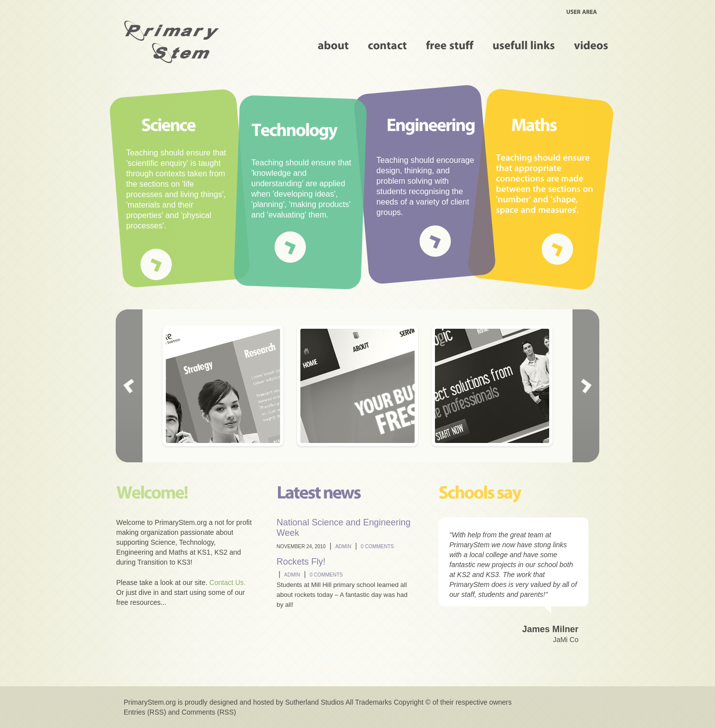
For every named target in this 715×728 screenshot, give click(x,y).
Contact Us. (228, 582)
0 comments (378, 546)
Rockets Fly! (301, 562)
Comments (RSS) (209, 712)
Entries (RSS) (145, 712)
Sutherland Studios (314, 702)
